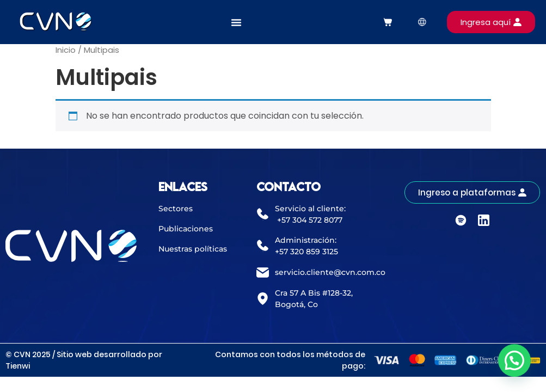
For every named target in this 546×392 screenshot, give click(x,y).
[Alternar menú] (236, 22)
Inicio (66, 50)
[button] (514, 360)
